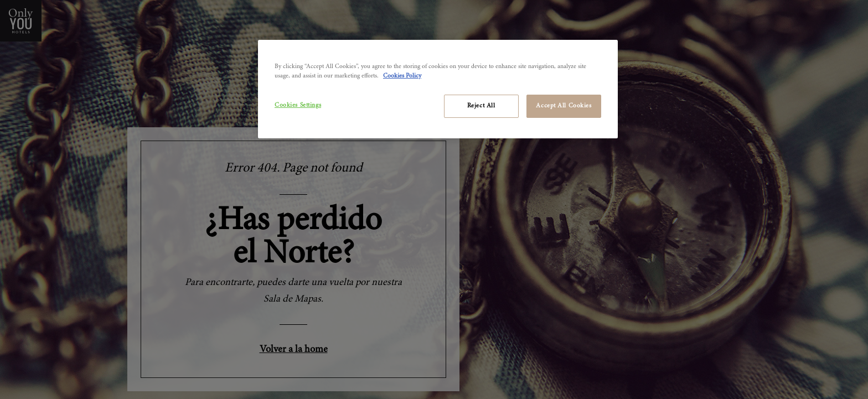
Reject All (481, 106)
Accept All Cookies (564, 106)
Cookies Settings (298, 105)
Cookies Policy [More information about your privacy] (402, 76)
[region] (438, 89)
